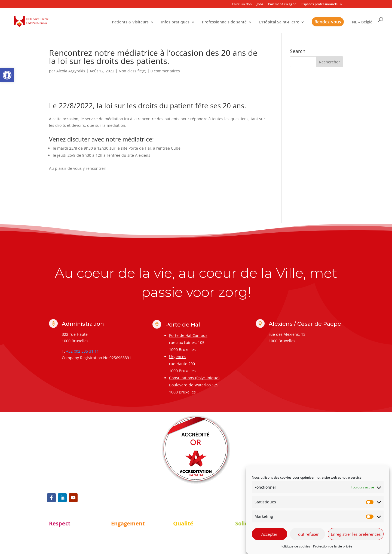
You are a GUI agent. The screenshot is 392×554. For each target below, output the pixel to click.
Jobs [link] (260, 4)
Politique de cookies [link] (295, 546)
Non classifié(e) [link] (132, 71)
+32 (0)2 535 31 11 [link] (82, 351)
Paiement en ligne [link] (282, 4)
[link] (7, 75)
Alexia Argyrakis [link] (71, 71)
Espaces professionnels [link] (319, 4)
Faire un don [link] (242, 4)
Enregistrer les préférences (356, 534)
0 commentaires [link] (165, 71)
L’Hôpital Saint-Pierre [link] (279, 22)
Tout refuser (307, 534)
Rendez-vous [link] (328, 22)
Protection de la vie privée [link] (333, 546)
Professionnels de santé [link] (224, 22)
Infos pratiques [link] (175, 22)
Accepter (269, 534)
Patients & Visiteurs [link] (130, 22)
